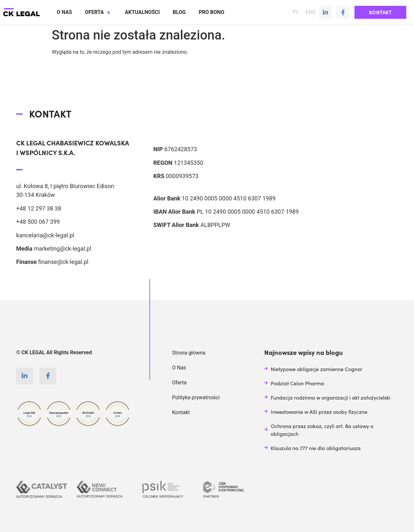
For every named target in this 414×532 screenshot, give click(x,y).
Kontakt (181, 412)
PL (296, 12)
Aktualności (142, 12)
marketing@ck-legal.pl (62, 248)
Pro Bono (211, 12)
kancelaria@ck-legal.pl (45, 235)
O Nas (179, 367)
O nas (65, 12)
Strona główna (189, 352)
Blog (179, 12)
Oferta (98, 12)
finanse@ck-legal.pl (63, 261)
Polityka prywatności (196, 397)
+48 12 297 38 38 (39, 208)
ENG (311, 12)
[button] (380, 12)
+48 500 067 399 (38, 221)
